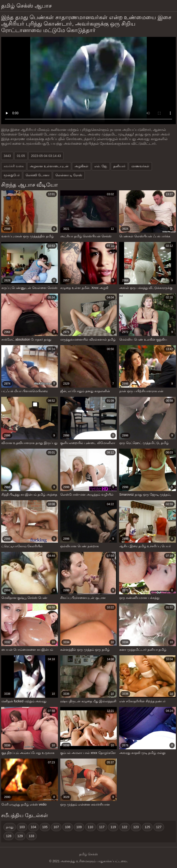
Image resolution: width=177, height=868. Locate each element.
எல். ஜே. (101, 166)
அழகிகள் (81, 166)
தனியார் (119, 166)
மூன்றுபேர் (12, 175)
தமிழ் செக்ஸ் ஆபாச (26, 6)
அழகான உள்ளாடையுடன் (49, 166)
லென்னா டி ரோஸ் (69, 175)
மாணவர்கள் (140, 166)
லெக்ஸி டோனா (37, 175)
